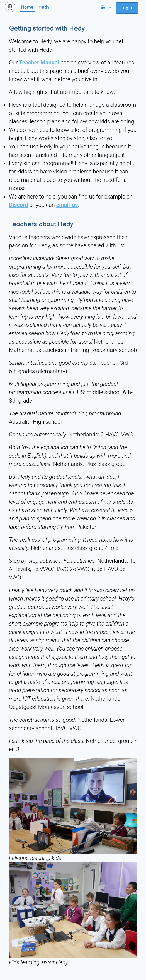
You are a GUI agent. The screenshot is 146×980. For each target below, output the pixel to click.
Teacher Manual (39, 63)
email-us (67, 205)
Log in (127, 8)
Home (28, 7)
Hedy (44, 7)
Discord (19, 205)
